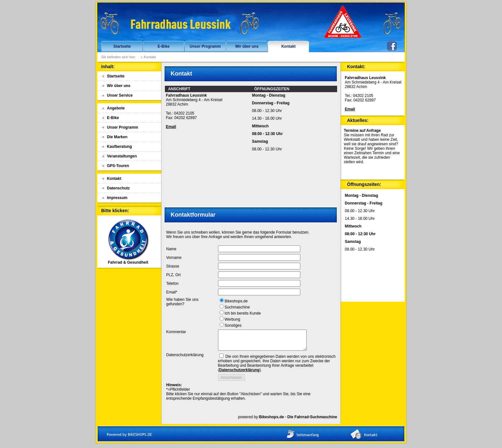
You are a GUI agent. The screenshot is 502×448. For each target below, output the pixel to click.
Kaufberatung (119, 147)
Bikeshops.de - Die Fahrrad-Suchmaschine (298, 421)
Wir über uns (247, 46)
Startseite (122, 46)
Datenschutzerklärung (239, 374)
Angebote (116, 108)
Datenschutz (118, 188)
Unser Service (120, 95)
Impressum (117, 198)
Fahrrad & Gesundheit (128, 261)
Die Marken (117, 137)
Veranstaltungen (122, 156)
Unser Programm (205, 46)
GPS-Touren (118, 166)
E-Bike (163, 46)
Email (171, 127)
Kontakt (289, 46)
